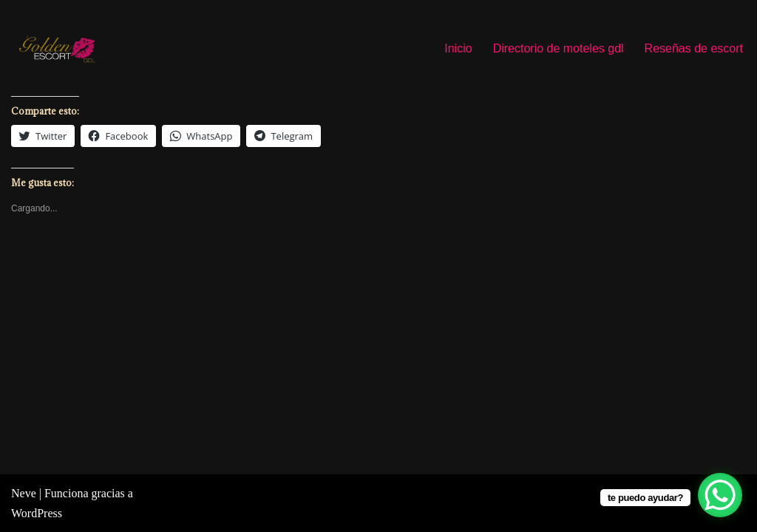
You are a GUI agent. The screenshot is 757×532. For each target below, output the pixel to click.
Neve (24, 493)
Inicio (458, 48)
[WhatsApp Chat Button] (720, 495)
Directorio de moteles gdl (559, 48)
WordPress (37, 513)
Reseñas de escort (694, 48)
